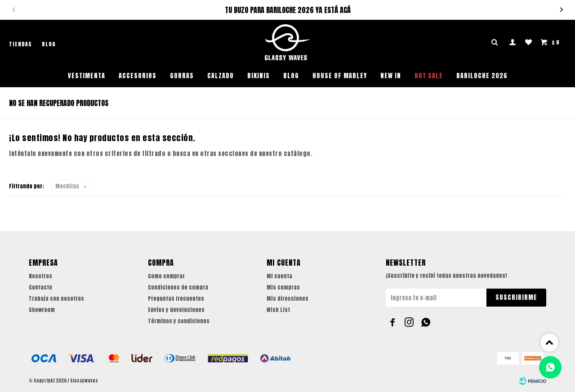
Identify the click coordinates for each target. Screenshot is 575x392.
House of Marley (340, 76)
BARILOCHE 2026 (482, 76)
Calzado (221, 76)
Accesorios (138, 76)
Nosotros (40, 276)
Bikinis (259, 76)
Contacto (40, 287)
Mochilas (67, 186)
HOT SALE (429, 76)
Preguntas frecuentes (176, 298)
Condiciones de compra (178, 287)
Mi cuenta (279, 276)
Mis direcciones (287, 298)
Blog (291, 76)
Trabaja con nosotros (56, 298)
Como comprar (166, 276)
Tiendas (20, 44)
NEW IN (391, 76)
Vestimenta (87, 76)
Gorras (182, 76)
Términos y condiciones (179, 321)
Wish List (278, 310)
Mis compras (283, 287)
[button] (562, 10)
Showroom (42, 310)
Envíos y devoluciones (176, 310)
